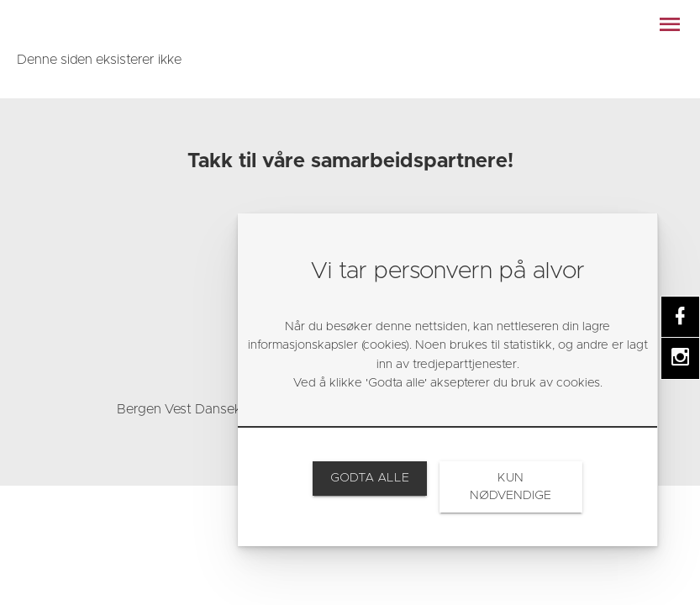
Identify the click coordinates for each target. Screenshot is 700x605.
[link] (80, 25)
